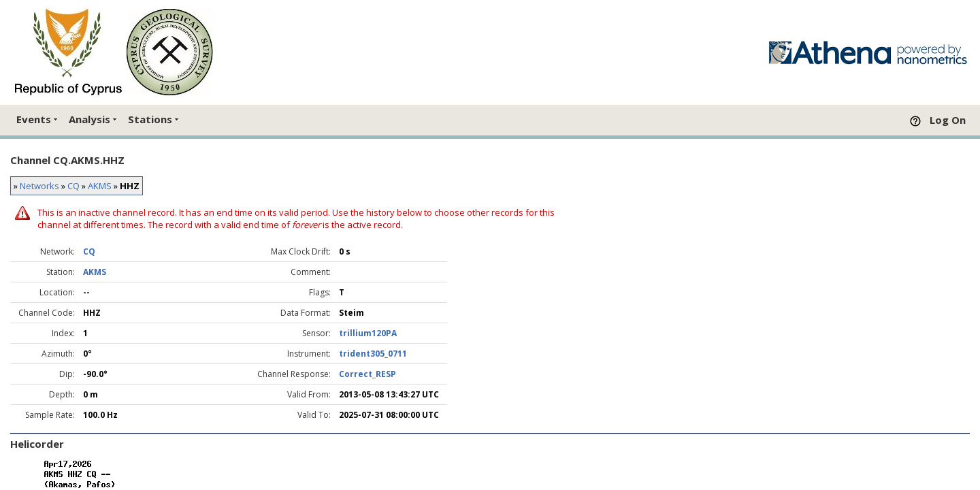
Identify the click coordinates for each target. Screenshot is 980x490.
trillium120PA (368, 333)
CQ (73, 186)
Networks (39, 186)
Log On (948, 120)
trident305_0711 (373, 354)
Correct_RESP (367, 374)
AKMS (100, 186)
